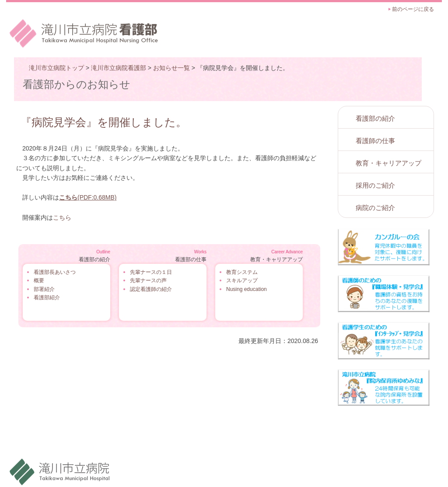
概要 (39, 280)
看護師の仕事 (375, 141)
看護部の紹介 (375, 118)
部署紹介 (44, 289)
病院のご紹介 (375, 208)
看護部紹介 (47, 298)
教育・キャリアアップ (388, 163)
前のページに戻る (413, 9)
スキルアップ (242, 280)
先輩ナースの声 (148, 280)
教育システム (242, 272)
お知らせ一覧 (171, 68)
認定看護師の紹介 (151, 289)
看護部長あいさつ (55, 272)
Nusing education (247, 289)
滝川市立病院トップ (56, 68)
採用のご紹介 (375, 185)
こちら (62, 217)
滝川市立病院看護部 (119, 68)
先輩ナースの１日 (151, 272)
